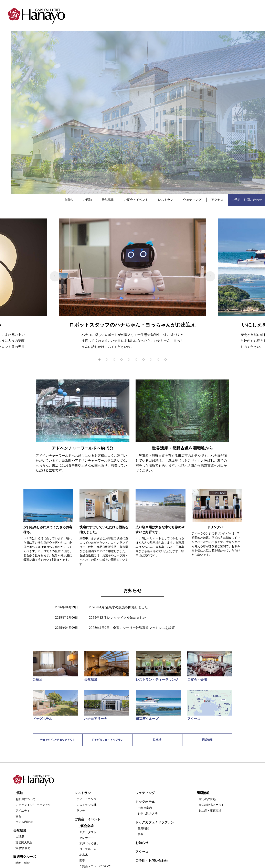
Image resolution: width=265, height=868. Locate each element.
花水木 (84, 855)
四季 (82, 861)
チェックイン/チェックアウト (35, 805)
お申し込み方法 (148, 814)
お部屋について (25, 799)
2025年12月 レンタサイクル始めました (118, 618)
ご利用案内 (145, 808)
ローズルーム (88, 849)
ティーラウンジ (86, 799)
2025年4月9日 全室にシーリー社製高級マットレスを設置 (132, 628)
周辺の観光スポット (211, 805)
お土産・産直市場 (210, 811)
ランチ (81, 811)
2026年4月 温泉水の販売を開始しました (118, 607)
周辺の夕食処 (207, 799)
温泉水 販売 (23, 848)
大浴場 (20, 837)
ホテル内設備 (24, 822)
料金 (140, 834)
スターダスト (88, 832)
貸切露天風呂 (24, 843)
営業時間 (143, 829)
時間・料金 (23, 863)
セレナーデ (86, 838)
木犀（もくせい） (91, 844)
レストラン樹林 (86, 805)
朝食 (18, 816)
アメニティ (23, 811)
